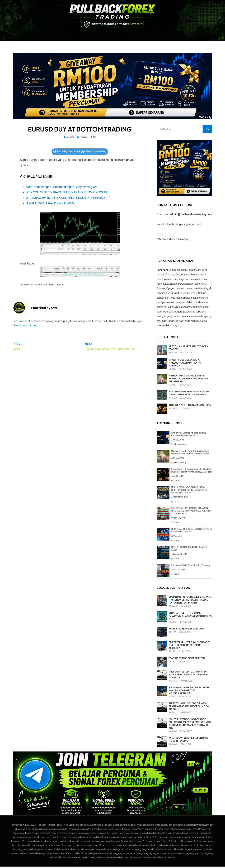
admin (177, 482)
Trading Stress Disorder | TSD (187, 659)
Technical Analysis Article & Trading (47, 286)
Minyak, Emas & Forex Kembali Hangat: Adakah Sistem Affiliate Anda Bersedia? (188, 380)
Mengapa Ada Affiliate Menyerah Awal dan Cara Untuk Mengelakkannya (189, 692)
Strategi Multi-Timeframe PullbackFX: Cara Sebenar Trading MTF (190, 617)
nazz (176, 503)
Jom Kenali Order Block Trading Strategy (191, 567)
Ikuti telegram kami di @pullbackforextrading (79, 153)
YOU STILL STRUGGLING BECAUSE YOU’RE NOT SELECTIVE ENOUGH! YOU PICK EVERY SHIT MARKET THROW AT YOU (190, 725)
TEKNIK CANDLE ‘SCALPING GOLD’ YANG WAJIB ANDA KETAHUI (192, 532)
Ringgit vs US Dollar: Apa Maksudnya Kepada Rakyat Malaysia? (185, 364)
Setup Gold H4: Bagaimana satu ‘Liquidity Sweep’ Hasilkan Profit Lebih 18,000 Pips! (192, 472)
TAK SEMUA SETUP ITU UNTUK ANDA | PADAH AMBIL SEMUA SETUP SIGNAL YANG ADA (189, 676)
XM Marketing (180, 446)
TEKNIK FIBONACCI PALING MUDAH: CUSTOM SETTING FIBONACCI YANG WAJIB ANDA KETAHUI (189, 491)
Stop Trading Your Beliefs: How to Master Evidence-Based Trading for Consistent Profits (190, 601)
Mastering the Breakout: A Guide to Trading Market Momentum (189, 394)
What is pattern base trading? (187, 630)
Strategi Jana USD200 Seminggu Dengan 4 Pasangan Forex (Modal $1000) (189, 708)
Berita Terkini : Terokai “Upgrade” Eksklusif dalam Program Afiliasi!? (189, 646)
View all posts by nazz (25, 327)
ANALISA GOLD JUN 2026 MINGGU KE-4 (190, 406)
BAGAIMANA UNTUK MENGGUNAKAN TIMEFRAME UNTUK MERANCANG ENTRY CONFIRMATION (191, 512)
